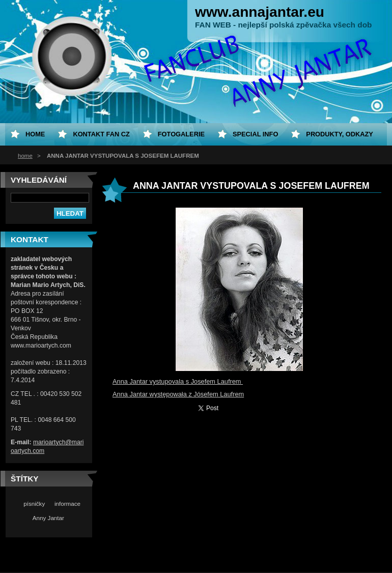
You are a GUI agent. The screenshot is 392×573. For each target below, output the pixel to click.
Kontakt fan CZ (101, 134)
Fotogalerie (181, 134)
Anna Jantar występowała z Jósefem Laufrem (178, 394)
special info (255, 134)
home (25, 156)
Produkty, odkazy (340, 134)
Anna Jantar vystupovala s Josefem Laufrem (178, 381)
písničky (34, 504)
